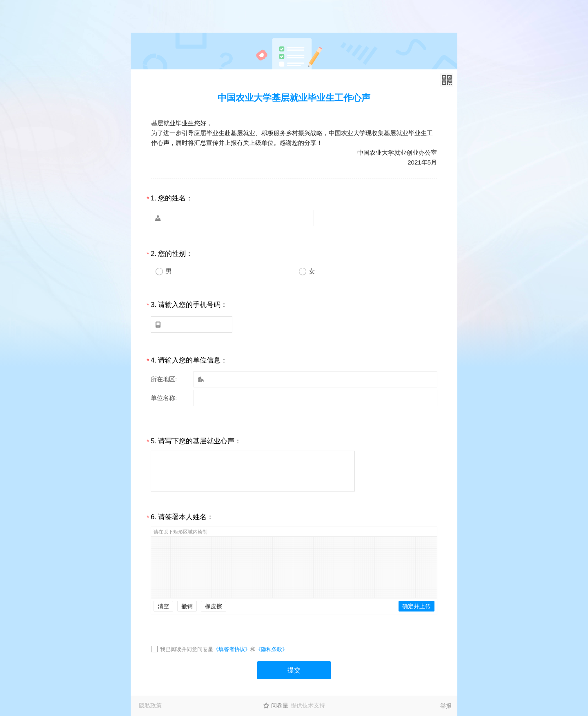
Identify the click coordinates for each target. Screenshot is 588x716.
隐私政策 (150, 705)
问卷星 (280, 705)
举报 (446, 706)
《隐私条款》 (272, 649)
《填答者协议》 (232, 649)
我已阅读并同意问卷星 (187, 649)
